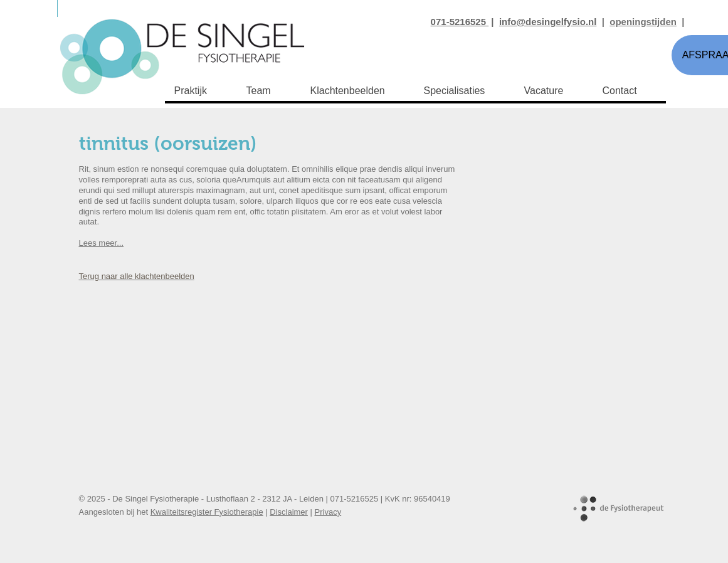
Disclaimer (289, 512)
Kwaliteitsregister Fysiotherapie (207, 512)
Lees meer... (102, 243)
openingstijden (643, 22)
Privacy (328, 512)
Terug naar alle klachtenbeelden (137, 276)
